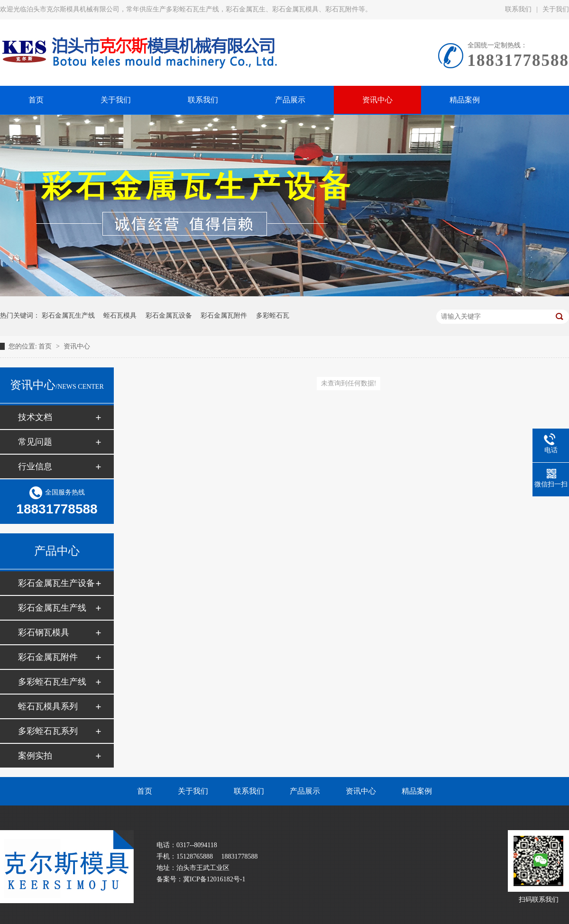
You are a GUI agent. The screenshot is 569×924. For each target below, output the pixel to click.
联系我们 (518, 9)
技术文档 (35, 417)
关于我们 (193, 791)
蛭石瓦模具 (120, 316)
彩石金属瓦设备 (169, 316)
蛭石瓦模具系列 (48, 706)
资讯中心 (77, 346)
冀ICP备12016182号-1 (214, 879)
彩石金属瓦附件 (224, 316)
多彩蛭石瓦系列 (48, 731)
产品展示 (305, 791)
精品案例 (417, 791)
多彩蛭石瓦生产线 (52, 682)
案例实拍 (35, 756)
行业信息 (35, 467)
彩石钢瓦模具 (44, 632)
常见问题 (35, 442)
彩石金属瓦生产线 (68, 316)
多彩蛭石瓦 (273, 316)
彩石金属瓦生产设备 (56, 583)
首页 (46, 346)
